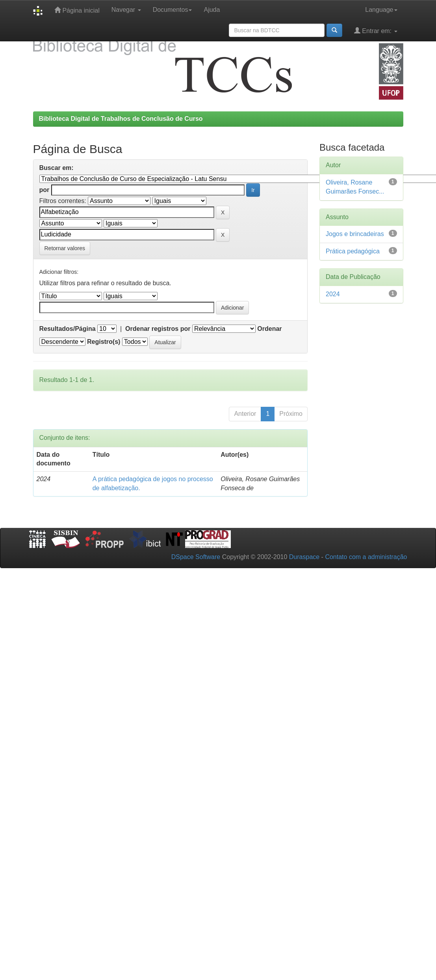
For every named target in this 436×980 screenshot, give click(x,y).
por (45, 190)
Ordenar (269, 329)
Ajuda (212, 10)
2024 (333, 294)
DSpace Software (196, 557)
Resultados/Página (68, 329)
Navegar (126, 10)
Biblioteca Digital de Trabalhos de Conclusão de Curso (121, 119)
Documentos (173, 10)
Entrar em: (376, 30)
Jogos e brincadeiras (355, 234)
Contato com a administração (366, 557)
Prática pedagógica (353, 251)
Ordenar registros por (158, 329)
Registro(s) (104, 342)
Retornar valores (65, 248)
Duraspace (304, 557)
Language (381, 10)
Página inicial (77, 10)
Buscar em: (57, 168)
